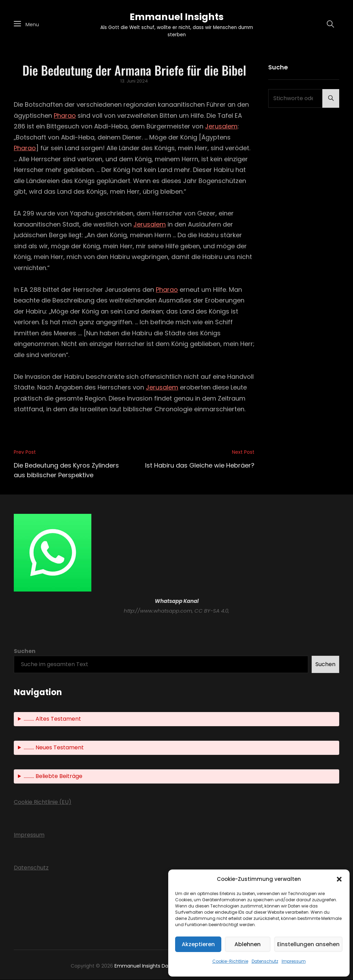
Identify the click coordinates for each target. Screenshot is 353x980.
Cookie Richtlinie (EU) (43, 802)
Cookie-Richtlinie (230, 961)
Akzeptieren (198, 944)
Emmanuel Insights (176, 17)
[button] (339, 879)
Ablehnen (248, 944)
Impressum (294, 961)
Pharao (65, 116)
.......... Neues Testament (54, 748)
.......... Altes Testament (52, 719)
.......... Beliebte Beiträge (53, 776)
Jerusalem (221, 127)
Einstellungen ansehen (308, 944)
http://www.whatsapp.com (158, 611)
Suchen (25, 651)
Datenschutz (265, 961)
